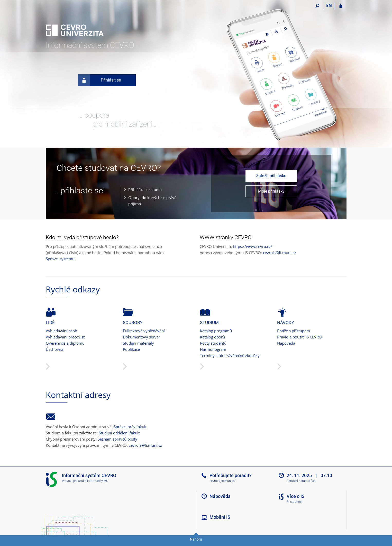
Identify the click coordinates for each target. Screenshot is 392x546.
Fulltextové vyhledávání (144, 331)
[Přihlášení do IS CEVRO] (341, 6)
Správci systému (60, 259)
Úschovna (54, 349)
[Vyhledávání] (318, 6)
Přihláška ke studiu (145, 190)
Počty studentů (213, 343)
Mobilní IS (220, 517)
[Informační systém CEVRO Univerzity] (75, 21)
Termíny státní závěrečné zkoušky (230, 355)
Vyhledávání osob (61, 331)
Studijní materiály (138, 343)
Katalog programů (216, 331)
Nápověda (286, 343)
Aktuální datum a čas (301, 481)
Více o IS (296, 496)
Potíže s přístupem (294, 331)
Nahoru (196, 539)
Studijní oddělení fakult (119, 433)
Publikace (131, 349)
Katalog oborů (212, 337)
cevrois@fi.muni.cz (280, 253)
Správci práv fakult (130, 427)
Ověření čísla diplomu (65, 343)
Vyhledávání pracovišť (65, 337)
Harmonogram (213, 349)
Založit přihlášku (271, 176)
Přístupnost (295, 502)
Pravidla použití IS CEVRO (299, 337)
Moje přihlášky (271, 191)
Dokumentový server (142, 337)
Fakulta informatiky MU (92, 481)
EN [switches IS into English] (329, 5)
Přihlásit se (100, 80)
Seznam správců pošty (117, 439)
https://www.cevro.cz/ (253, 246)
